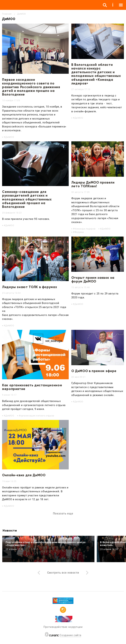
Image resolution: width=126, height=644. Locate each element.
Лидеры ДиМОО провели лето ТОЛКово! (93, 184)
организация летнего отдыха (37, 416)
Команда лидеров (85, 229)
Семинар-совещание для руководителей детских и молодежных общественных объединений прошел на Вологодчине (27, 199)
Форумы (79, 232)
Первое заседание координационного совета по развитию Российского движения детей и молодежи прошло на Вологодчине (31, 87)
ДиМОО (10, 137)
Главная (7, 14)
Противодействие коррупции (63, 627)
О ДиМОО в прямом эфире (94, 371)
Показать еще (63, 513)
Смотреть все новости (63, 573)
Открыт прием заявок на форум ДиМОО (93, 279)
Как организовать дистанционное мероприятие (32, 387)
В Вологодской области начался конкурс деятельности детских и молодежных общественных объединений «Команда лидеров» (96, 74)
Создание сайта (70, 635)
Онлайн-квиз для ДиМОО (24, 475)
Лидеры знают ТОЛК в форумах (30, 287)
